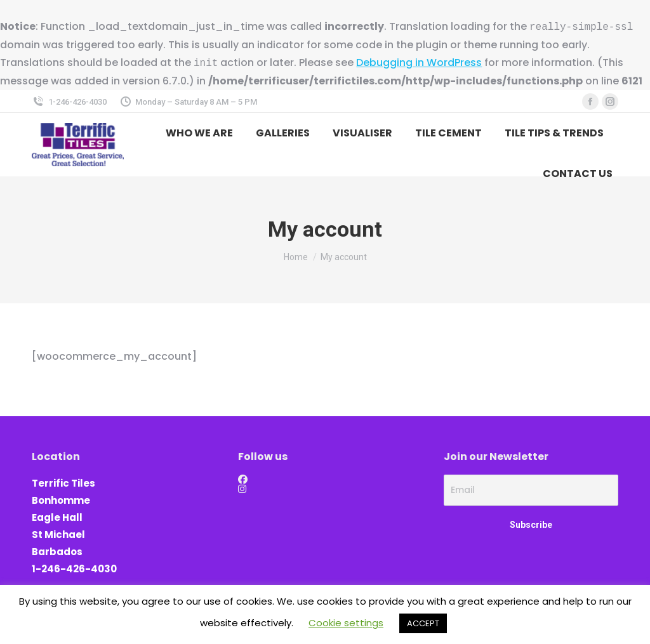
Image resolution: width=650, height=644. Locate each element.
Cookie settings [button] (346, 623)
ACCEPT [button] (423, 623)
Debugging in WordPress (419, 62)
